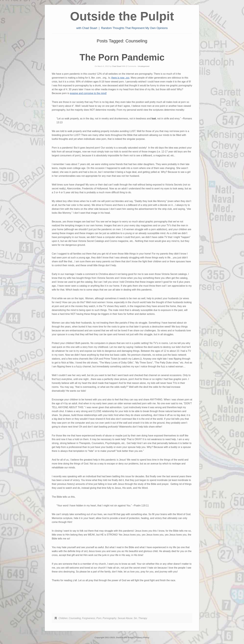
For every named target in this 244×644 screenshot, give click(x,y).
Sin (135, 618)
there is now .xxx (120, 78)
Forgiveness (89, 618)
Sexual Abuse (125, 618)
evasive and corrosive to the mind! (88, 93)
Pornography (109, 618)
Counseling (75, 618)
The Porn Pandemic (122, 57)
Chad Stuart (117, 66)
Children (63, 618)
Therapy (143, 618)
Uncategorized (143, 66)
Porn (99, 618)
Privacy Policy (142, 638)
